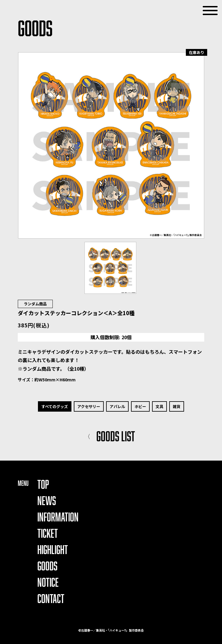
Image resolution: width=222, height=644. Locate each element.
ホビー (140, 406)
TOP (43, 484)
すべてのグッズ (55, 406)
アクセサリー (89, 406)
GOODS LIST (110, 436)
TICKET (48, 533)
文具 (159, 406)
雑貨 (177, 406)
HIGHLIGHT (53, 549)
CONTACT (51, 598)
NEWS (47, 501)
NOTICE (48, 582)
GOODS (47, 566)
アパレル (117, 406)
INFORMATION (58, 517)
